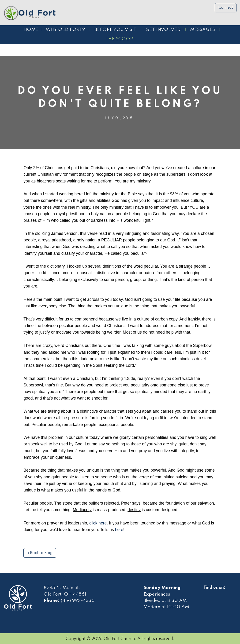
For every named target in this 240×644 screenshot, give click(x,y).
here (119, 530)
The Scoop (119, 39)
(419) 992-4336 (78, 601)
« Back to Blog (40, 553)
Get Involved (163, 30)
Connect (226, 8)
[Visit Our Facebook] (207, 593)
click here (98, 523)
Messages (202, 30)
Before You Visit (115, 30)
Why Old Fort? (65, 30)
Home (31, 30)
